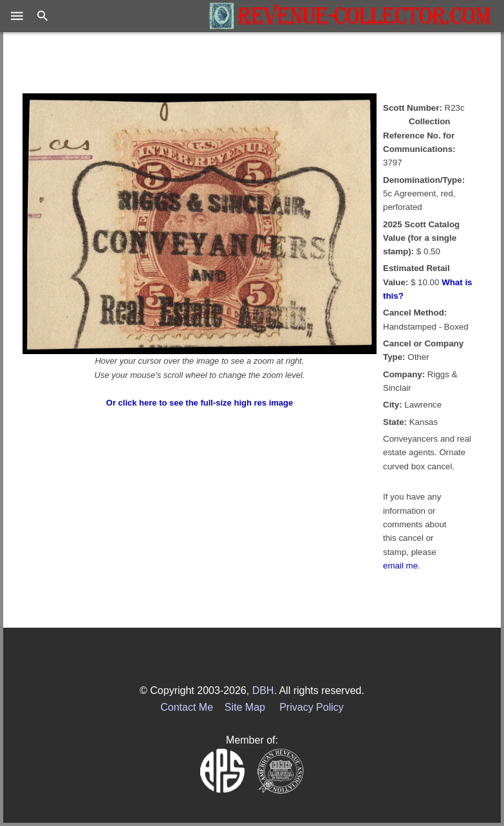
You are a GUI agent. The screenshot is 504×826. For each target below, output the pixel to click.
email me (400, 566)
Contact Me (187, 707)
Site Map (245, 707)
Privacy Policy (312, 707)
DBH (263, 690)
